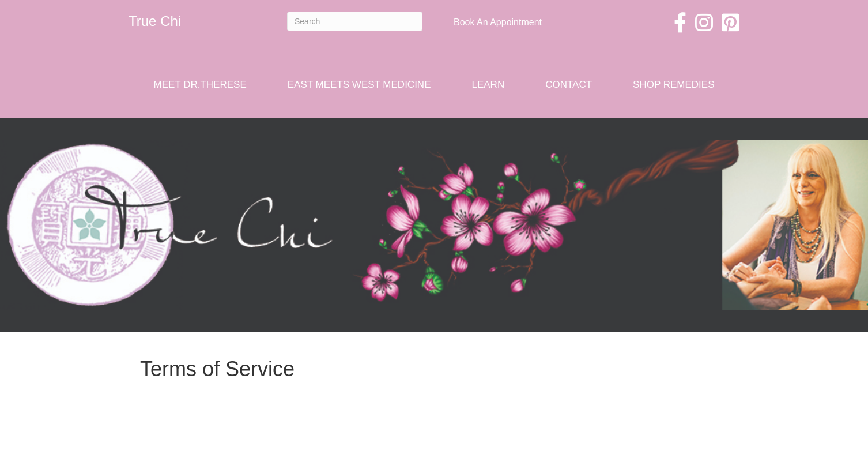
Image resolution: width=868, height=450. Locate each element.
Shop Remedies (673, 85)
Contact (569, 85)
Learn (488, 85)
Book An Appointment (498, 22)
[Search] (355, 21)
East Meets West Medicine (359, 85)
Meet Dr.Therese (200, 85)
